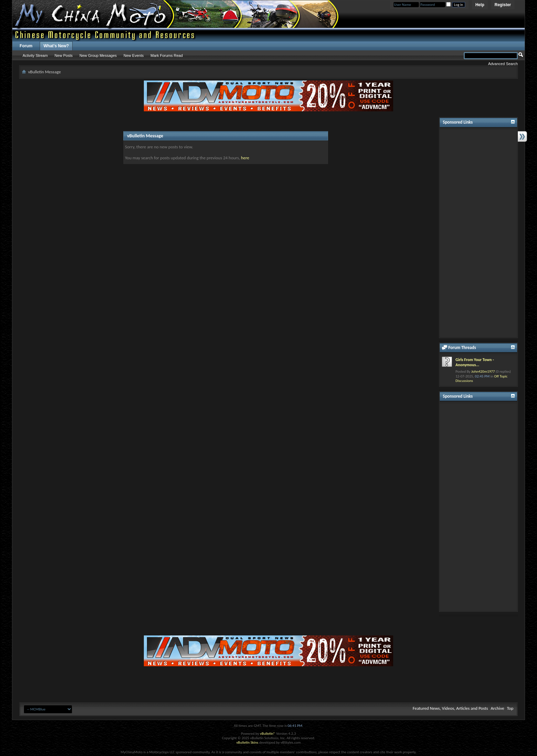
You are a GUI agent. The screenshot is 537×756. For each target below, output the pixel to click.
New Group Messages (98, 55)
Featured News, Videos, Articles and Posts (450, 708)
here (245, 158)
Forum (26, 46)
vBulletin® (268, 734)
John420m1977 (483, 371)
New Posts (64, 55)
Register (503, 5)
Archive (497, 708)
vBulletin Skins (247, 742)
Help (480, 5)
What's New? (56, 46)
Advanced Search (503, 64)
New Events (134, 55)
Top (510, 708)
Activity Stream (35, 55)
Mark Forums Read (166, 55)
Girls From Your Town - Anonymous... (475, 362)
